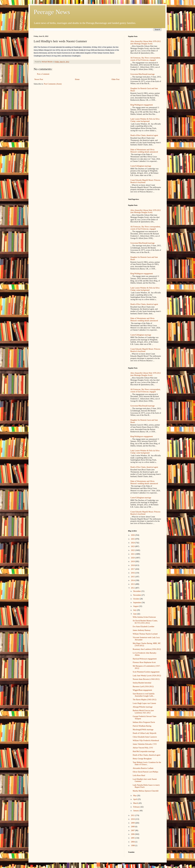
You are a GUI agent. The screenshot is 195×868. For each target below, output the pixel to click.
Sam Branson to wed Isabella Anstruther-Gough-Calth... (143, 695)
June (135, 614)
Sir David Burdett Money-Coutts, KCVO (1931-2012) (145, 622)
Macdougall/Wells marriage (143, 730)
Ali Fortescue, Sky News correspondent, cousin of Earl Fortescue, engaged (145, 59)
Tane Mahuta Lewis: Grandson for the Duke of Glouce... (147, 763)
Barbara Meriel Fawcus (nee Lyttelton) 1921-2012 (143, 712)
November (137, 595)
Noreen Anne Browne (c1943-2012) (146, 679)
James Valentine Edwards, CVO (145, 744)
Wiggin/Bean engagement (142, 690)
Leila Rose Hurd (139, 775)
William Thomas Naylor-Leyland (145, 634)
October (136, 599)
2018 (133, 565)
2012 (133, 588)
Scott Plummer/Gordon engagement (146, 672)
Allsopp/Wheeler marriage (143, 707)
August (136, 606)
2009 (133, 823)
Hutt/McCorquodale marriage (144, 751)
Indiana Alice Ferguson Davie (144, 722)
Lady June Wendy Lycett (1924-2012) (147, 676)
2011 (133, 815)
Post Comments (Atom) (53, 84)
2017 (133, 569)
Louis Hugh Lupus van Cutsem (144, 703)
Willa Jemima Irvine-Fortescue (144, 617)
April (135, 799)
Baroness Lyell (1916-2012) (143, 687)
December (137, 591)
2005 (133, 838)
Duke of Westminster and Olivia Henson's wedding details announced (144, 151)
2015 (133, 577)
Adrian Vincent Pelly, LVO (143, 748)
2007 (133, 830)
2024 (133, 543)
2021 (133, 554)
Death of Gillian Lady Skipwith (144, 733)
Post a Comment (43, 74)
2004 (133, 842)
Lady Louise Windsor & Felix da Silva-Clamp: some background (145, 120)
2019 (133, 561)
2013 (133, 584)
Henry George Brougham (142, 759)
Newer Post (39, 79)
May (135, 796)
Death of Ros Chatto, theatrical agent (144, 135)
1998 (133, 846)
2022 (133, 550)
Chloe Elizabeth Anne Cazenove (145, 737)
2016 (133, 573)
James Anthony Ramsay (142, 630)
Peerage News (52, 12)
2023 (133, 546)
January (136, 811)
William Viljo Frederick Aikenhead (146, 741)
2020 (133, 558)
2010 (133, 819)
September (137, 603)
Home (77, 79)
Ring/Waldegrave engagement (142, 105)
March (136, 803)
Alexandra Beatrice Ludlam (143, 768)
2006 (133, 834)
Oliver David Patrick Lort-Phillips (145, 772)
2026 (133, 535)
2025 (133, 539)
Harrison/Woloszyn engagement (145, 659)
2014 (133, 580)
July (135, 610)
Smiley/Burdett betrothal (142, 683)
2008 (133, 827)
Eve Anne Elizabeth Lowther (143, 627)
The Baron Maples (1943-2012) (144, 700)
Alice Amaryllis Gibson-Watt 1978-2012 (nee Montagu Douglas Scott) (146, 43)
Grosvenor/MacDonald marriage (142, 74)
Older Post (116, 79)
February (137, 807)
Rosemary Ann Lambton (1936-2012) (147, 649)
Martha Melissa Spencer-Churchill (145, 791)
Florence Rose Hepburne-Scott (144, 662)
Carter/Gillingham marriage (141, 166)
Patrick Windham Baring (142, 726)
